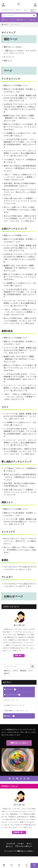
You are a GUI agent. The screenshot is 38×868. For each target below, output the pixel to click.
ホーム (4, 865)
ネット (26, 10)
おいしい (9, 846)
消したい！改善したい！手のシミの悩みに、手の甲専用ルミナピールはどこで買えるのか (20, 210)
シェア (11, 866)
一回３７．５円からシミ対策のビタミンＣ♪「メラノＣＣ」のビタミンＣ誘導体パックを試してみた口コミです (20, 177)
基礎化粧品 (20, 20)
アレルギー (7, 577)
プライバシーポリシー (24, 846)
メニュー (19, 865)
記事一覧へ (19, 655)
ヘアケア (12, 20)
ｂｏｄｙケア (8, 532)
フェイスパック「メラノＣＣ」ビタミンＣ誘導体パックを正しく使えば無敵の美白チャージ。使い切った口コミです (20, 153)
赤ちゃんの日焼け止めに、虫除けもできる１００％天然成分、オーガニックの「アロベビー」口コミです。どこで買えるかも (20, 218)
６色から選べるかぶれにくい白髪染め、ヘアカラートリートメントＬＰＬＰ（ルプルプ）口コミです (20, 201)
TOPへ (34, 865)
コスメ (5, 407)
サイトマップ (15, 25)
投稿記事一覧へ (19, 832)
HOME (6, 25)
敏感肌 (6, 560)
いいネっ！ (18, 10)
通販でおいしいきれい (19, 743)
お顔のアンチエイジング (14, 229)
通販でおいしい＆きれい (13, 47)
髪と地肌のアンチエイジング (17, 462)
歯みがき (33, 20)
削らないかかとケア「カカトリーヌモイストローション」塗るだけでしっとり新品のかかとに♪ (20, 192)
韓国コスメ (5, 20)
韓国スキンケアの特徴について (16, 85)
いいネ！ (21, 844)
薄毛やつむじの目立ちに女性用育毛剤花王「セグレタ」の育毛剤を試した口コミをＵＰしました (20, 168)
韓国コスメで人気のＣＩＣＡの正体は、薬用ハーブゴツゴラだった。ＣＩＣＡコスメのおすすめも (20, 127)
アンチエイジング (7, 10)
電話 (27, 865)
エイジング (11, 844)
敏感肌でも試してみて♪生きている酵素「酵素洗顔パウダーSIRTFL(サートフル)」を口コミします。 (20, 118)
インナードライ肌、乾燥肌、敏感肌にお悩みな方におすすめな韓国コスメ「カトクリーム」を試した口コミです (20, 98)
